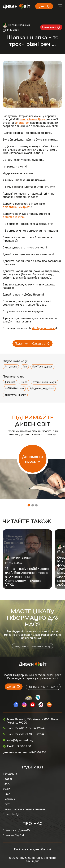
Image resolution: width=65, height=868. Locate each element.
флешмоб (10, 382)
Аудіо (6, 789)
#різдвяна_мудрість (17, 207)
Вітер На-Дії (11, 814)
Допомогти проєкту (32, 459)
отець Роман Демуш (34, 119)
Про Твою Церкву (42, 367)
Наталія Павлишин (19, 25)
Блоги (6, 784)
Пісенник (9, 799)
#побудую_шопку (44, 328)
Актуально (11, 367)
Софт (6, 804)
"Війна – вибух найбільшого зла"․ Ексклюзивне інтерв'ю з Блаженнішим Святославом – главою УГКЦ (27, 576)
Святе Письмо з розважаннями (24, 809)
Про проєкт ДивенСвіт (18, 830)
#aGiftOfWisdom (14, 217)
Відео (6, 794)
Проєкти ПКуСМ (13, 835)
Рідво (24, 382)
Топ (25, 367)
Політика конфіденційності (33, 849)
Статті (7, 779)
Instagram (23, 123)
